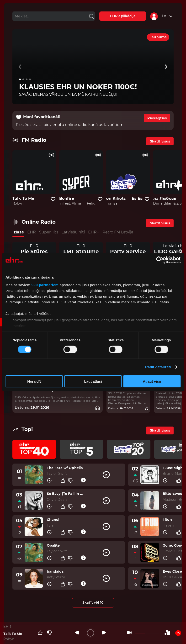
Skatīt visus (160, 141)
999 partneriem (45, 285)
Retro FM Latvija (118, 232)
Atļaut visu (152, 381)
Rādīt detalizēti (158, 367)
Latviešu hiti (73, 232)
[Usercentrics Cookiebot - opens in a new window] (160, 260)
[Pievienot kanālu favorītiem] (53, 199)
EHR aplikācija (123, 16)
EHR (32, 232)
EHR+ (93, 232)
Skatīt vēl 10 (93, 602)
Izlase (18, 232)
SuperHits (49, 232)
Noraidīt (34, 381)
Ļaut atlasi (93, 381)
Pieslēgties (157, 118)
